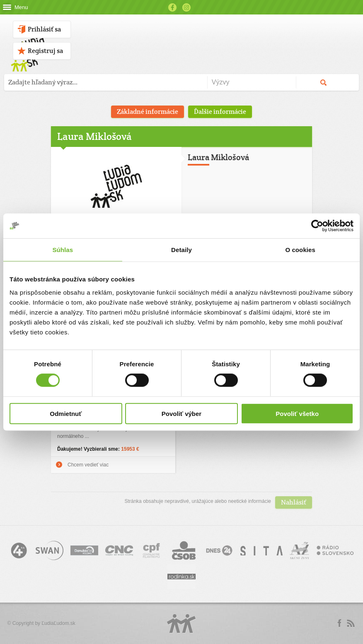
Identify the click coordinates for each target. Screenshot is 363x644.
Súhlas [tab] (63, 250)
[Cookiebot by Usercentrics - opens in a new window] (317, 226)
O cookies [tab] (300, 250)
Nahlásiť (294, 502)
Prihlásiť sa (44, 29)
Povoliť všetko (297, 413)
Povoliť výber (181, 413)
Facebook (172, 7)
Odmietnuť (66, 413)
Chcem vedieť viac (88, 465)
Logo (181, 624)
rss (351, 623)
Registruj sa (45, 51)
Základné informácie (148, 112)
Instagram (186, 7)
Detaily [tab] (181, 250)
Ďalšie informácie (220, 112)
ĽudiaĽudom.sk (58, 623)
